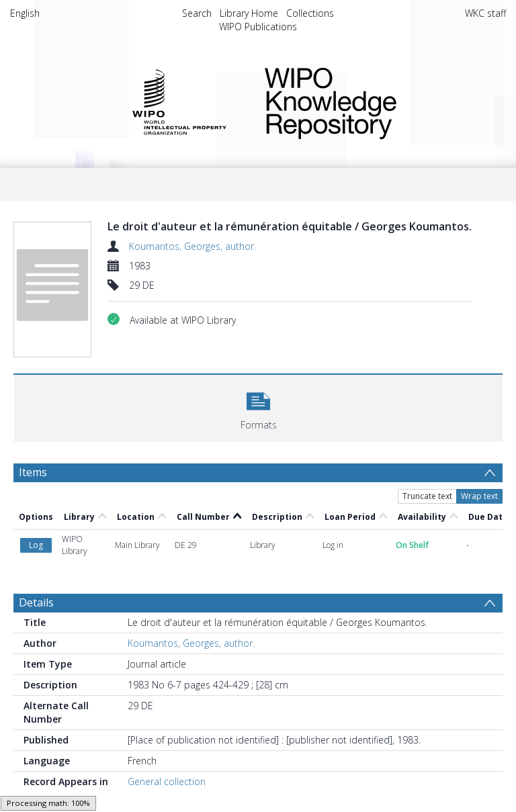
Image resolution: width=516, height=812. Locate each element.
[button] (258, 407)
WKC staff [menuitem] (485, 13)
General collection (167, 781)
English (25, 13)
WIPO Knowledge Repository (375, 101)
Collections (310, 13)
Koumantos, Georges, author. (192, 246)
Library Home (249, 13)
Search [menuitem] (197, 13)
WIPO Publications (258, 27)
